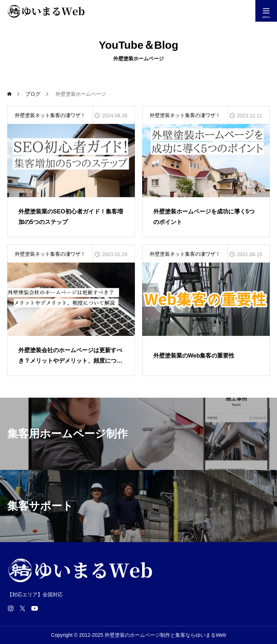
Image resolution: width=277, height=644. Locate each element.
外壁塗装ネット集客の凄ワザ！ (50, 115)
